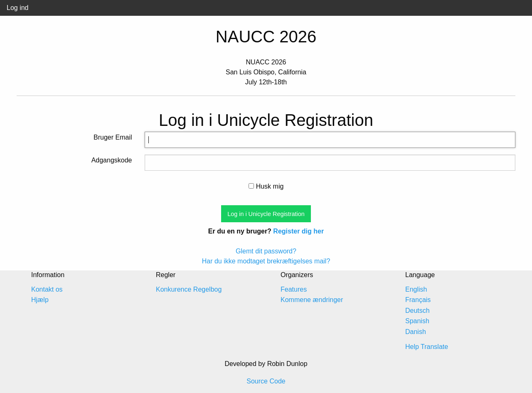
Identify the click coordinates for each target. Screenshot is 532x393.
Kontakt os (47, 289)
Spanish (417, 321)
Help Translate (427, 347)
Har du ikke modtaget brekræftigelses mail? (266, 261)
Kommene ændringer (312, 300)
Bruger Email (113, 137)
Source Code (266, 381)
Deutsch (417, 311)
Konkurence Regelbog (189, 289)
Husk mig (266, 186)
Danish (416, 332)
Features (294, 289)
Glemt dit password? (266, 251)
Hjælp (40, 300)
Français (418, 300)
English (416, 289)
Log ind (18, 8)
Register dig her (298, 231)
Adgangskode (112, 160)
